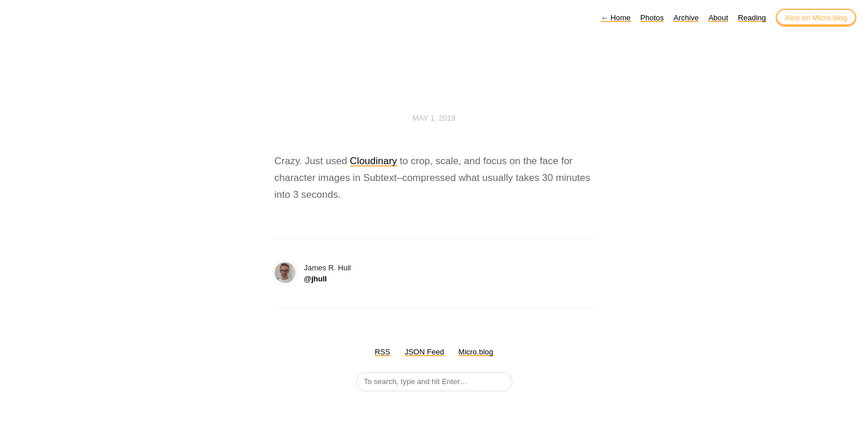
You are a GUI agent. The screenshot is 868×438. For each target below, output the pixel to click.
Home (616, 18)
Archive (686, 18)
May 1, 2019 (434, 118)
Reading (752, 18)
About (718, 18)
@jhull (316, 279)
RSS (382, 352)
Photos (652, 18)
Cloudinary (374, 161)
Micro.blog (476, 352)
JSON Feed (424, 352)
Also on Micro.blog (816, 18)
